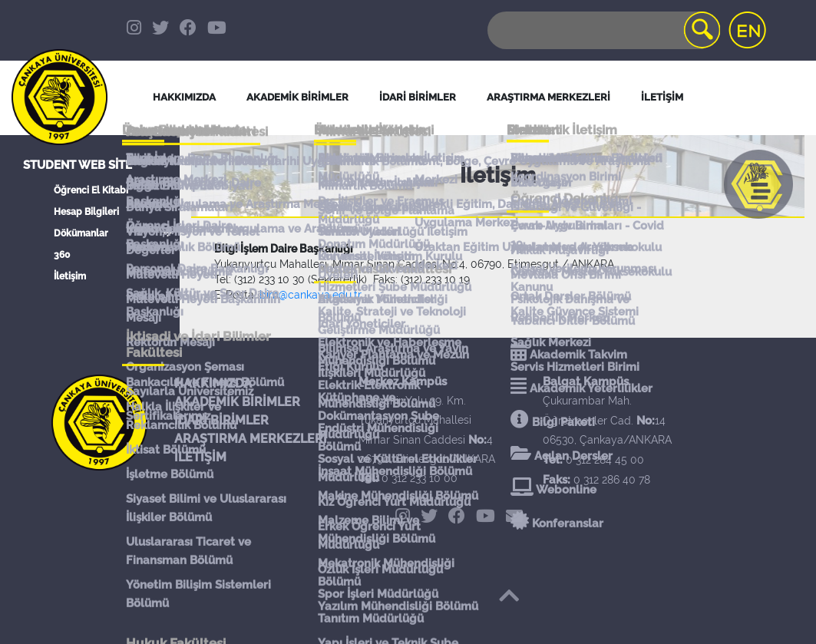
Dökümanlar (81, 233)
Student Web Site (78, 165)
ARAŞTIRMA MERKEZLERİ (251, 439)
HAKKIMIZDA (213, 383)
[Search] (603, 30)
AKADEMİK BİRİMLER (237, 402)
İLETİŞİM (200, 457)
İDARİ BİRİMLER (418, 97)
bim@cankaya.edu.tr (311, 295)
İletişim (70, 276)
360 (62, 255)
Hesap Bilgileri (86, 212)
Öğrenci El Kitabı (91, 190)
